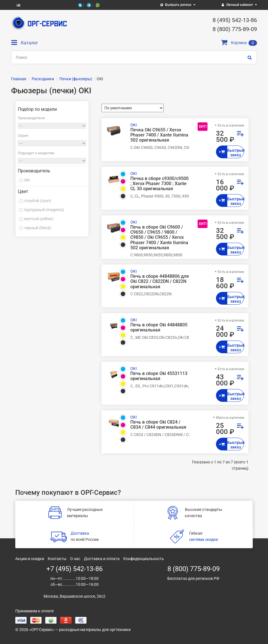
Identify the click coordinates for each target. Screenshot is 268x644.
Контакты (57, 559)
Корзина (239, 43)
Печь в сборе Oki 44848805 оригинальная (159, 328)
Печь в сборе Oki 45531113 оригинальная (159, 376)
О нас (75, 559)
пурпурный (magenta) (44, 210)
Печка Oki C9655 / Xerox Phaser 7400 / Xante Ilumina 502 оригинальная (159, 135)
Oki (27, 180)
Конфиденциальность (144, 559)
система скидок (204, 539)
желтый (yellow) (39, 219)
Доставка (80, 533)
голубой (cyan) (38, 201)
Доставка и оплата (102, 559)
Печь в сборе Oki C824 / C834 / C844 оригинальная (158, 425)
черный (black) (38, 228)
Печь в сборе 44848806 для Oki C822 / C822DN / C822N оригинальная (160, 281)
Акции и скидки (30, 559)
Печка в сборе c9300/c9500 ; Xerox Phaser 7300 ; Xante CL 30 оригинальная (159, 184)
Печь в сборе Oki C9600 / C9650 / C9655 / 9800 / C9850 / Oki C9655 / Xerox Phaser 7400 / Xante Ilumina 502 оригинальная (159, 238)
